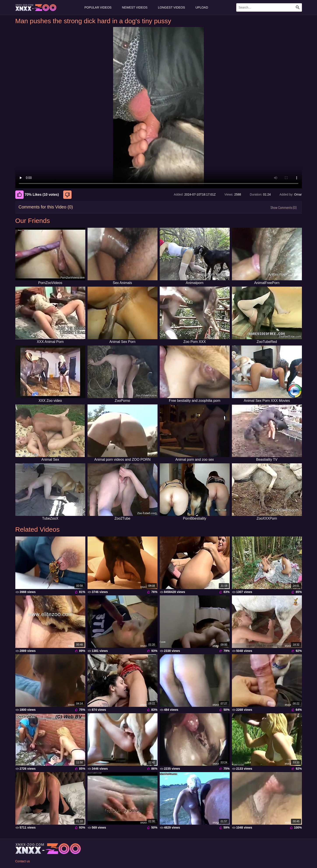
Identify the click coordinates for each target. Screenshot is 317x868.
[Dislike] (68, 195)
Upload (202, 7)
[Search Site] (298, 7)
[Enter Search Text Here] (269, 7)
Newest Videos (135, 7)
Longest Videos (171, 7)
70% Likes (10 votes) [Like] (37, 195)
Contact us (23, 861)
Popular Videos (98, 7)
